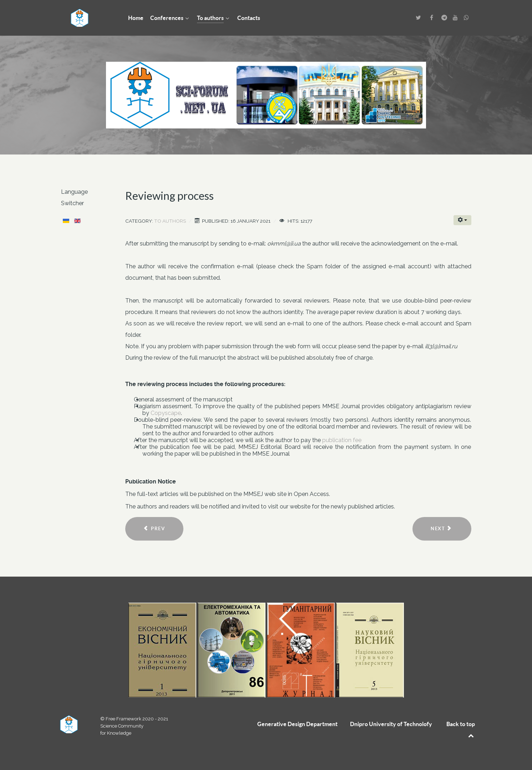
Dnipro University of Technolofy (391, 724)
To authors (170, 221)
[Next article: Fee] (442, 529)
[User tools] (462, 220)
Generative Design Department (297, 724)
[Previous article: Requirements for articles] (154, 529)
